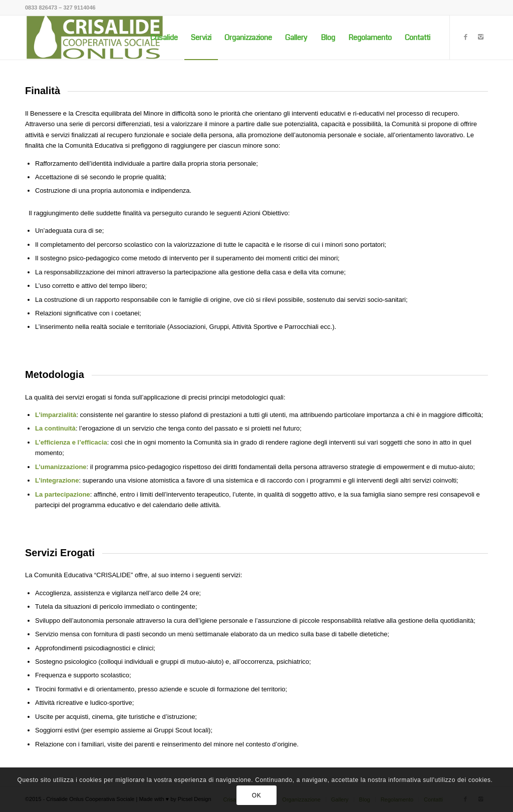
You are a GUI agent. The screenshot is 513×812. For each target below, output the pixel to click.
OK (257, 795)
